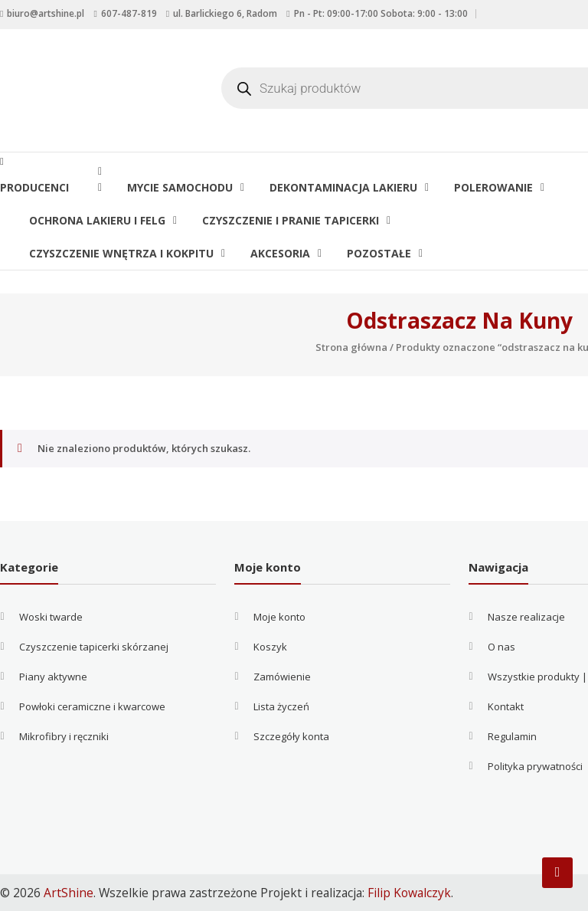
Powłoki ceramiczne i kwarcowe (92, 706)
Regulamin (512, 736)
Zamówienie (282, 677)
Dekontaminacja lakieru (343, 187)
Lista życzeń (281, 706)
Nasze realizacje (526, 617)
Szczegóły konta (291, 736)
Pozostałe (379, 253)
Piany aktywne (53, 677)
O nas (501, 647)
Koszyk (270, 647)
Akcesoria (280, 253)
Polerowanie (493, 187)
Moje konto (279, 617)
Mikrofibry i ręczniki (64, 736)
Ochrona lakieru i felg (97, 220)
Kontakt (506, 706)
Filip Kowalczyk (409, 893)
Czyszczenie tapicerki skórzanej (94, 647)
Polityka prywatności (535, 766)
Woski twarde (51, 617)
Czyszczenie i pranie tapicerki (291, 220)
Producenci (45, 187)
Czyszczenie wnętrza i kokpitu (121, 253)
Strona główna (351, 347)
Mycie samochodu (180, 187)
